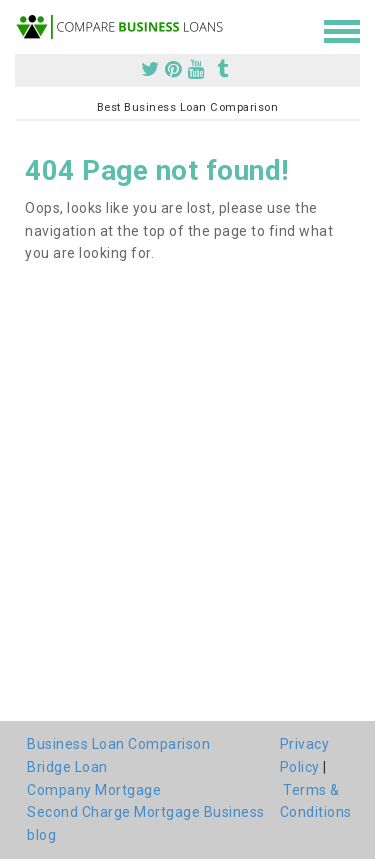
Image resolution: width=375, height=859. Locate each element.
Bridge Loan (67, 767)
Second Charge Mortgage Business (146, 812)
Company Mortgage (94, 790)
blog (41, 835)
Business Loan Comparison (118, 744)
